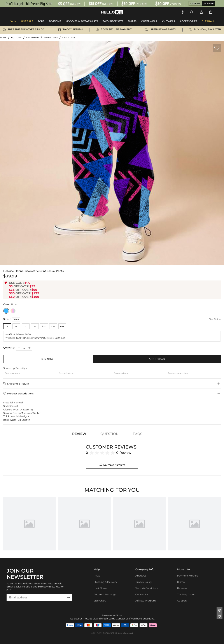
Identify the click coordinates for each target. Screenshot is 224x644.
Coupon (182, 601)
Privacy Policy (144, 582)
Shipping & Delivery (105, 582)
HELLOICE (109, 633)
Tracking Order (186, 595)
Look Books (100, 588)
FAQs (97, 576)
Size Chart (100, 601)
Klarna (181, 582)
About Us (141, 576)
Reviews (182, 588)
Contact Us (142, 595)
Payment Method (188, 576)
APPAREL (17, 12)
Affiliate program (146, 601)
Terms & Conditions (147, 588)
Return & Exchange (105, 595)
